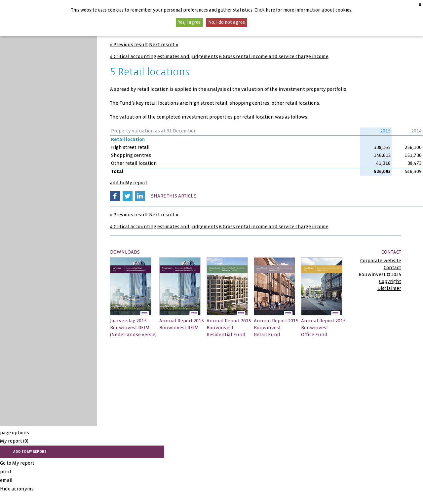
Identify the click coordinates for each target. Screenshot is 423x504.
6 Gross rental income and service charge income (274, 56)
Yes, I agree (189, 22)
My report (14, 441)
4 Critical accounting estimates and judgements (164, 56)
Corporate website (381, 261)
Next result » (164, 45)
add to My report (129, 183)
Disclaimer (389, 288)
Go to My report (17, 463)
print (6, 472)
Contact (392, 268)
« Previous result (129, 45)
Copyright (390, 281)
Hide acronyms (17, 489)
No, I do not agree (227, 22)
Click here (265, 10)
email (6, 480)
